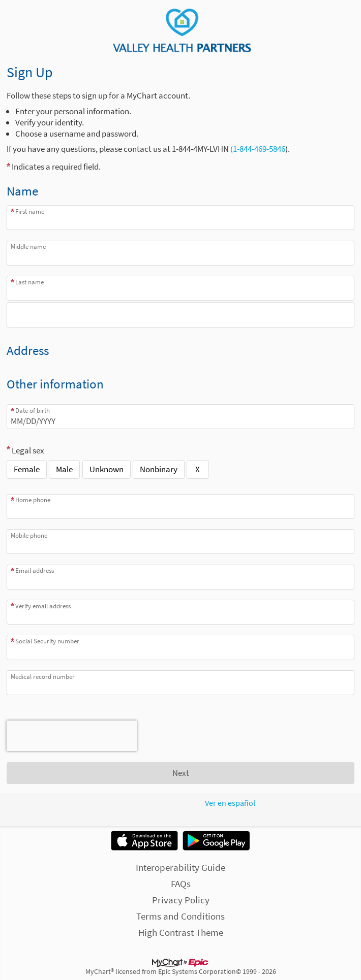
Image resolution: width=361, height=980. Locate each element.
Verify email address (43, 606)
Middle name (28, 247)
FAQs (181, 884)
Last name (29, 282)
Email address (35, 570)
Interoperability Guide (180, 867)
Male (64, 469)
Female (27, 469)
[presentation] (72, 736)
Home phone (33, 500)
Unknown (107, 469)
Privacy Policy (181, 900)
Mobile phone (29, 535)
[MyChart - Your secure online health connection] (180, 31)
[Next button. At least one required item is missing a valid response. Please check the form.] (180, 773)
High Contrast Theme (181, 932)
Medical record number (43, 677)
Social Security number (47, 641)
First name (30, 211)
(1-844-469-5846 (257, 149)
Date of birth (33, 411)
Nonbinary (159, 469)
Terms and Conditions (180, 916)
